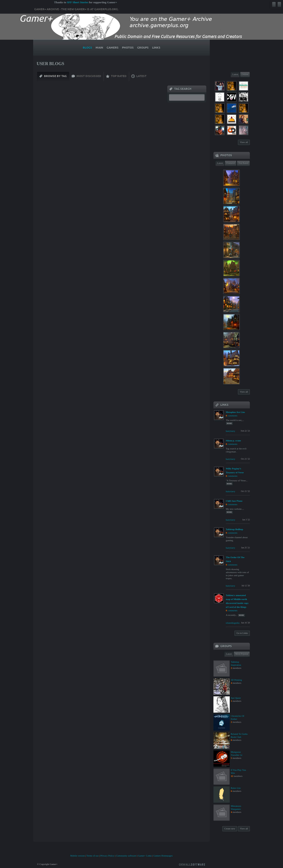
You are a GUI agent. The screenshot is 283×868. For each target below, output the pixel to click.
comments (232, 416)
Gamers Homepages (163, 856)
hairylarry (230, 431)
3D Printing (236, 680)
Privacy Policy (107, 856)
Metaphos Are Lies (235, 412)
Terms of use (93, 856)
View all (244, 142)
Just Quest (236, 698)
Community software (126, 856)
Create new (230, 829)
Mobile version (77, 856)
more (229, 423)
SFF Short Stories (78, 2)
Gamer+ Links (145, 856)
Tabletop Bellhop (234, 529)
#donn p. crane (233, 441)
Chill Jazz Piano (234, 501)
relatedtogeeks (233, 623)
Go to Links (242, 633)
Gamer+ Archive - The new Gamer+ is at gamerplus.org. (76, 9)
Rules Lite (236, 788)
